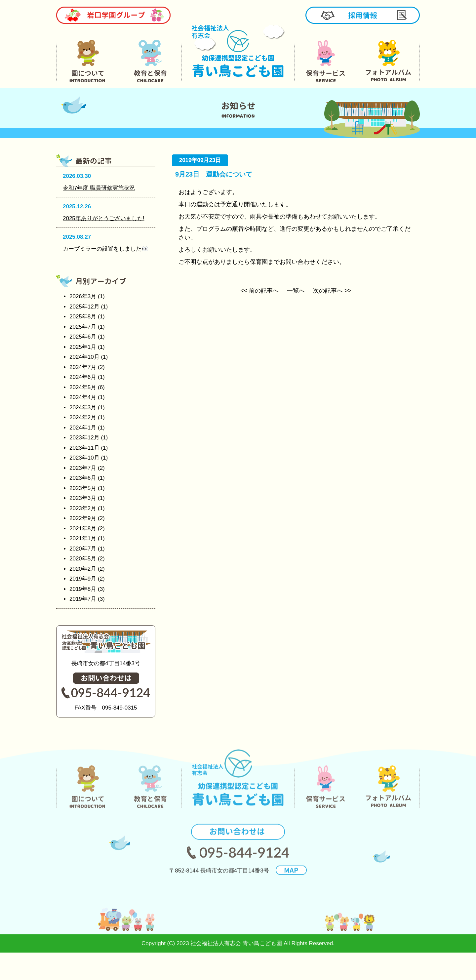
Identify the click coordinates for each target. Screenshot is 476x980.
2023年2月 (83, 508)
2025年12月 (84, 307)
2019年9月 (83, 579)
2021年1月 (83, 538)
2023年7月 (83, 468)
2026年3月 (83, 296)
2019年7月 (83, 599)
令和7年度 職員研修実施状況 (99, 188)
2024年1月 (83, 428)
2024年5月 (83, 387)
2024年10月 (84, 357)
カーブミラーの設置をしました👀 (106, 249)
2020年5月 (83, 559)
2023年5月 (83, 488)
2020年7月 (83, 549)
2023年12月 (84, 438)
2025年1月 (83, 347)
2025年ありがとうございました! (104, 218)
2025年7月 (83, 327)
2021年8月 (83, 529)
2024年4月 (83, 397)
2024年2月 (83, 417)
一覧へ (296, 291)
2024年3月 (83, 408)
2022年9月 (83, 518)
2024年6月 (83, 377)
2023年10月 (84, 458)
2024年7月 (83, 367)
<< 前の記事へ (259, 291)
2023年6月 (83, 478)
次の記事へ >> (332, 291)
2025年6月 (83, 337)
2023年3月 (83, 498)
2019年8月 (83, 589)
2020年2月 (83, 569)
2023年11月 (84, 448)
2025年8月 (83, 317)
